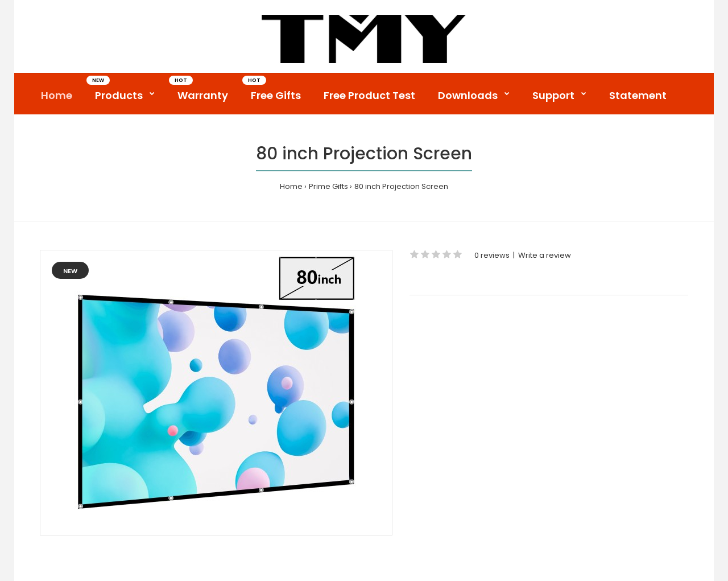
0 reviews (492, 255)
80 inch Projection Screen (401, 186)
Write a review (545, 255)
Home (291, 186)
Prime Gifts (328, 186)
